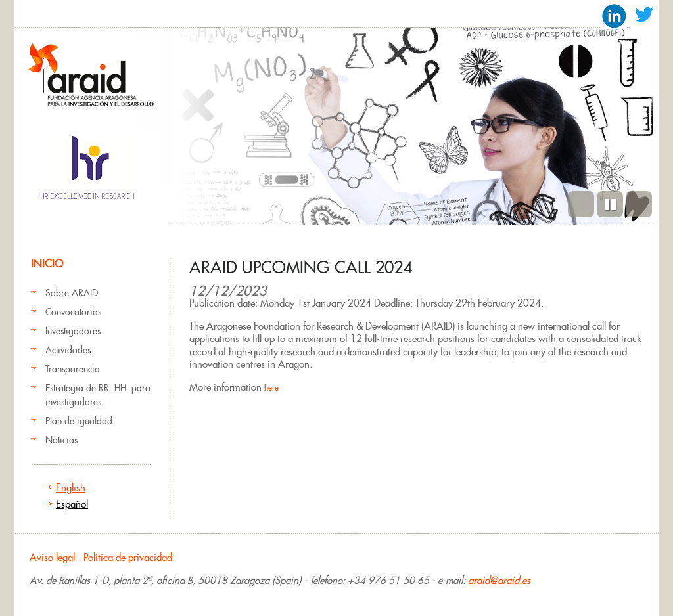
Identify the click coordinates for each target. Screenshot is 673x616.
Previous (581, 204)
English (71, 488)
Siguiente (639, 204)
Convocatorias (73, 312)
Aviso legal (52, 557)
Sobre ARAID (72, 293)
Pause (610, 204)
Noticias (61, 440)
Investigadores (73, 331)
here (271, 388)
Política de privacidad (128, 557)
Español (72, 504)
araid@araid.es (499, 580)
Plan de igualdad (79, 421)
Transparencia (73, 369)
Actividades (68, 350)
